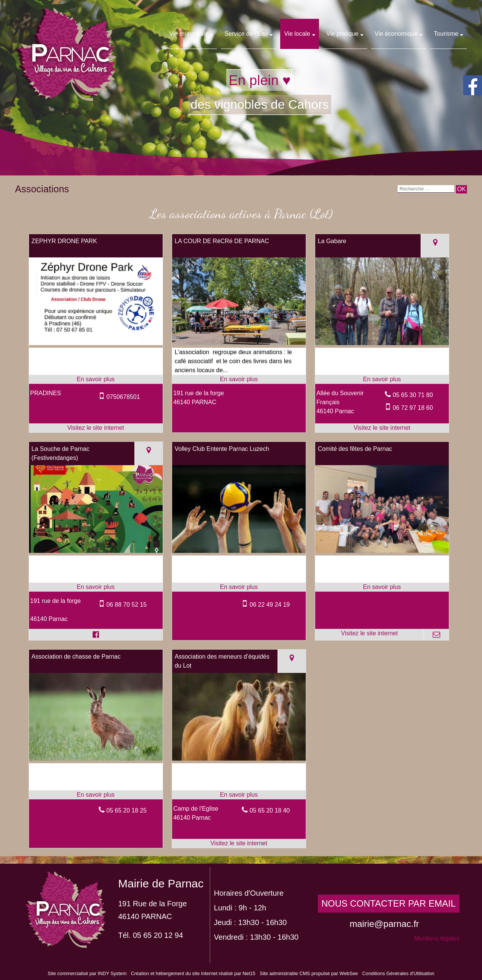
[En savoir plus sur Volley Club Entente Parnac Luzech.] (239, 587)
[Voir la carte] (435, 246)
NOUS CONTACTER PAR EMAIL (389, 903)
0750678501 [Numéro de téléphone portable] (123, 397)
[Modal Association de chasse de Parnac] (96, 759)
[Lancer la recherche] (461, 189)
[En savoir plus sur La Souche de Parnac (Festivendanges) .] (96, 587)
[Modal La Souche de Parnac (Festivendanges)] (96, 551)
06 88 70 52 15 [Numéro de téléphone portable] (127, 605)
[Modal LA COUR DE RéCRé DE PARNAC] (239, 343)
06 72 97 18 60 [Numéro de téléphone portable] (413, 408)
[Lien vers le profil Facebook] (96, 635)
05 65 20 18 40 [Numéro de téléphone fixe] (270, 810)
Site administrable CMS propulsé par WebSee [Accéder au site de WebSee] (309, 973)
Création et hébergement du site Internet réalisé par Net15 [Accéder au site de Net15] (193, 973)
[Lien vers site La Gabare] (382, 343)
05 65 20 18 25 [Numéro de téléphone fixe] (127, 810)
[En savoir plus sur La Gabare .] (382, 379)
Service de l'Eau (246, 34)
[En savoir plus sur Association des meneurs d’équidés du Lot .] (239, 795)
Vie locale (297, 34)
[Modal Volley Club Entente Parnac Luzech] (239, 551)
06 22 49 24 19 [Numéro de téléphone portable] (270, 605)
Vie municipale (189, 34)
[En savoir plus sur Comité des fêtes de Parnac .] (382, 587)
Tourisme (446, 34)
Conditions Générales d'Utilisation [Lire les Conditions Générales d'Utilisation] (398, 973)
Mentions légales (437, 938)
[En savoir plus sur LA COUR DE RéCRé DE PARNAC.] (239, 379)
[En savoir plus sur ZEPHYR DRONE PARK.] (96, 379)
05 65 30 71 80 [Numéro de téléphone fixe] (413, 395)
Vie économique (396, 34)
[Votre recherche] (426, 189)
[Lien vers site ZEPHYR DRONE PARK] (96, 343)
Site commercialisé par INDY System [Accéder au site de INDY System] (87, 973)
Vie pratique (342, 34)
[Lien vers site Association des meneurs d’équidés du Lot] (239, 759)
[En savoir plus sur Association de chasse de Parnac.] (96, 795)
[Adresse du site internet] (96, 428)
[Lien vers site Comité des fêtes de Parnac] (382, 551)
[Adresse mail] (436, 635)
